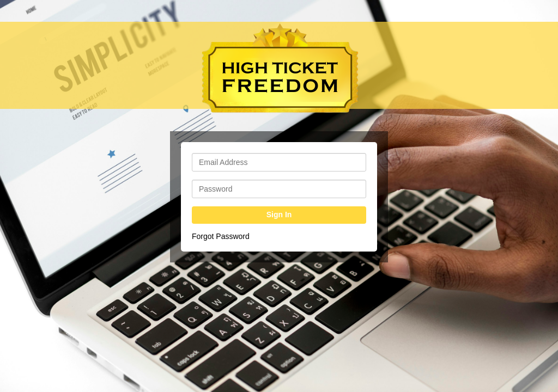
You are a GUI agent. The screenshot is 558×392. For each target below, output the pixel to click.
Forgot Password (221, 236)
